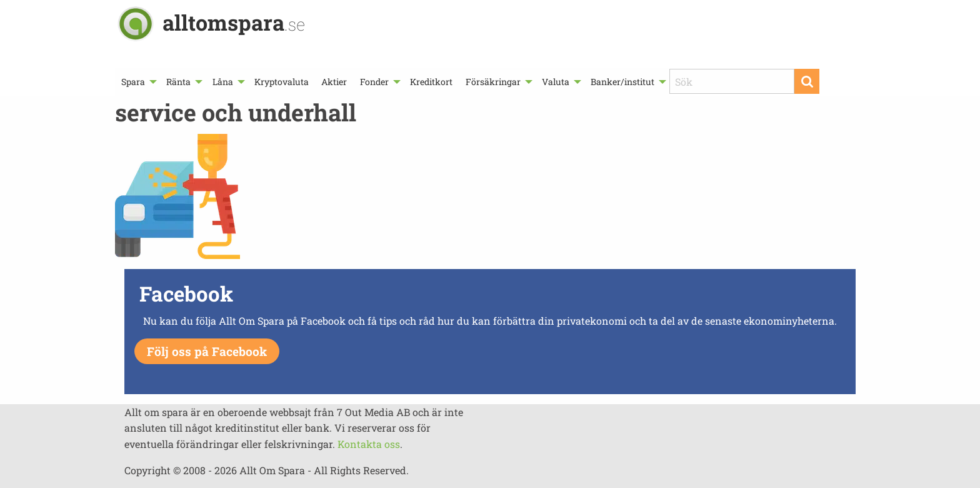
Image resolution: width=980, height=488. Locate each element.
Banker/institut (622, 82)
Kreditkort (431, 82)
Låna (223, 82)
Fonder (374, 82)
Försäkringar (493, 82)
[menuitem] (137, 82)
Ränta (178, 82)
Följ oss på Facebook (207, 351)
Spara (133, 82)
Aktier (334, 82)
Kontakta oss (369, 444)
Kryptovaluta (282, 82)
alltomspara (234, 22)
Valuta (556, 82)
